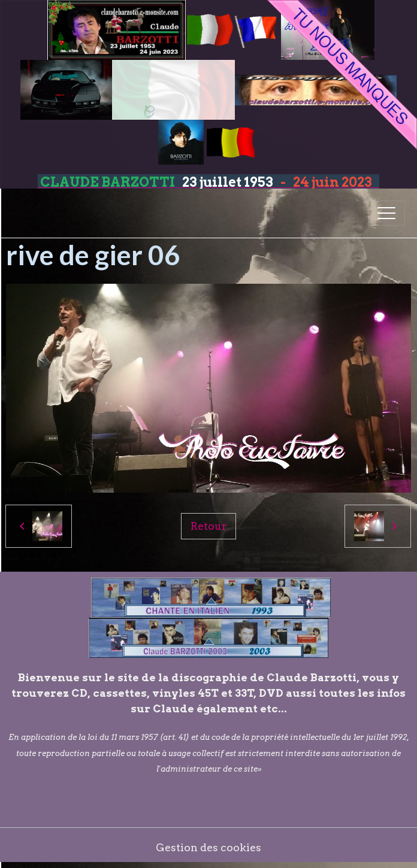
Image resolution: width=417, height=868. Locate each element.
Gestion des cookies (208, 847)
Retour (208, 526)
